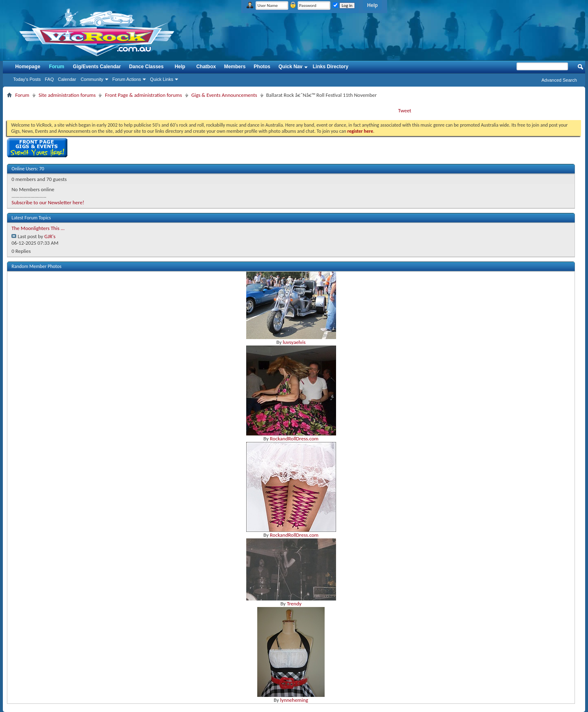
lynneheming (294, 700)
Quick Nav (291, 67)
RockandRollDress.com (294, 439)
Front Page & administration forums (143, 95)
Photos (262, 67)
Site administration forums (67, 95)
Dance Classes (146, 67)
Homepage (28, 67)
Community (92, 79)
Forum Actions (127, 79)
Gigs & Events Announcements (224, 95)
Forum (57, 67)
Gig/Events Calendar (97, 67)
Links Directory (331, 67)
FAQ (49, 79)
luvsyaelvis (294, 342)
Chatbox (206, 67)
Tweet (405, 110)
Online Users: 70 (28, 169)
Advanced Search (559, 80)
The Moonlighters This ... (38, 228)
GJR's (50, 236)
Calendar (67, 79)
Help (372, 5)
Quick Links (161, 79)
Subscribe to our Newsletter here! (48, 202)
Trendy (294, 604)
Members (235, 67)
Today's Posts (27, 79)
